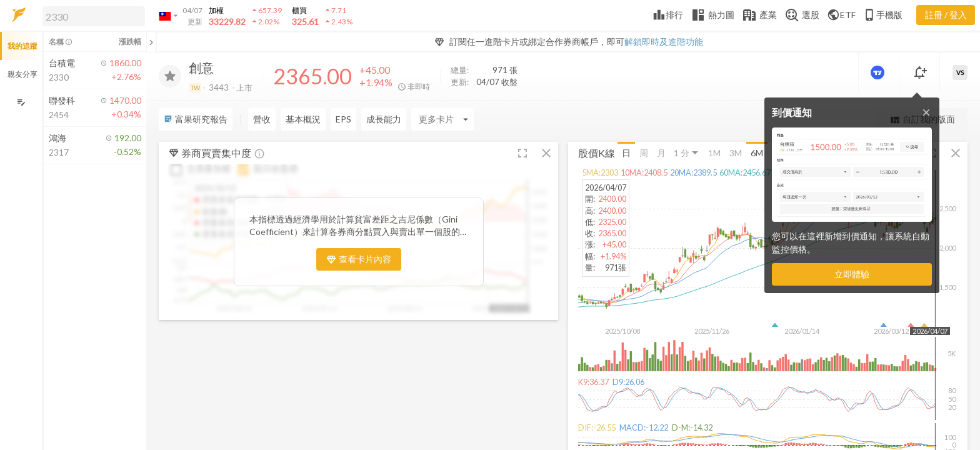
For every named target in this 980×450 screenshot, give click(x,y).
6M (757, 152)
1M (714, 152)
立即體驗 (852, 274)
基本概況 (303, 119)
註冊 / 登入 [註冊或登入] (946, 15)
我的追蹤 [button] (22, 46)
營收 (262, 119)
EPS (343, 119)
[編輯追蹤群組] (21, 102)
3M (736, 152)
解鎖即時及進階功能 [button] (664, 42)
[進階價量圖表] (879, 72)
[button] (91, 16)
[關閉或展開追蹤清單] (151, 42)
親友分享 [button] (22, 74)
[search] (94, 16)
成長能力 (384, 119)
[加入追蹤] (170, 76)
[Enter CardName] (442, 119)
